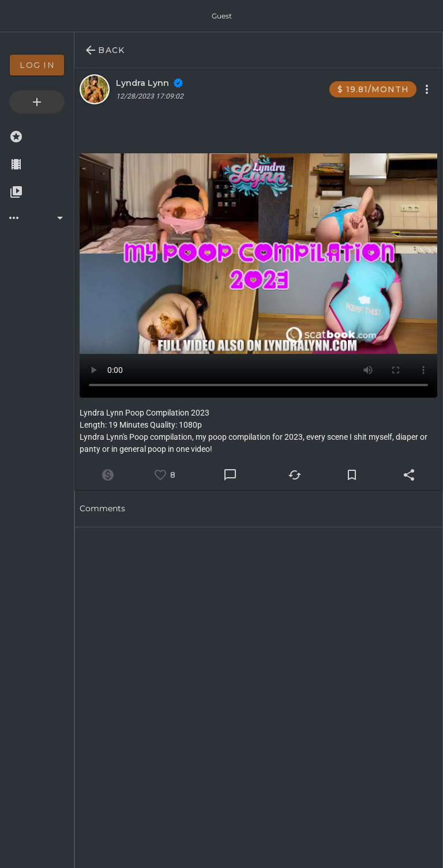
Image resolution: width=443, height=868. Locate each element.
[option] (37, 65)
